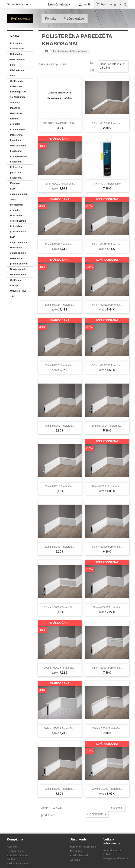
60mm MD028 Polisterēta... (60, 365)
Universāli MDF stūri (18, 293)
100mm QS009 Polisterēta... (107, 789)
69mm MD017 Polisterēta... (107, 244)
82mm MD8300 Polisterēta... (60, 607)
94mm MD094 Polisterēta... (107, 668)
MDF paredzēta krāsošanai (18, 148)
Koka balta (16, 54)
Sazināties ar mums (19, 4)
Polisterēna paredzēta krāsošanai (16, 172)
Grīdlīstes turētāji (15, 283)
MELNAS (15, 108)
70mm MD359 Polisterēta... (60, 426)
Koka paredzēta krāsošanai (19, 159)
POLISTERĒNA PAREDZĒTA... (60, 123)
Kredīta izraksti (79, 855)
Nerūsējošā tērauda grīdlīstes (16, 119)
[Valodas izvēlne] (60, 5)
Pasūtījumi (76, 851)
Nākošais (100, 814)
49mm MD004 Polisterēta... (60, 244)
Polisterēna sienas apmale (18, 250)
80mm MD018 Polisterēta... (60, 486)
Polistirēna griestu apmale (18, 218)
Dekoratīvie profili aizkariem (19, 261)
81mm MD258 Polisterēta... (60, 547)
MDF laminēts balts (18, 62)
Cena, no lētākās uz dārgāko (113, 66)
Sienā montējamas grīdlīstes (17, 205)
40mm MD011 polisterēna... (60, 184)
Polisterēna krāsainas (16, 138)
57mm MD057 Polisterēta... (107, 365)
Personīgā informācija (83, 847)
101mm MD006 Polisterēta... (60, 728)
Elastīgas (15, 183)
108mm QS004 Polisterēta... (107, 728)
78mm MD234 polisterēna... (107, 486)
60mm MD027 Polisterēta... (60, 305)
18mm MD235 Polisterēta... (107, 123)
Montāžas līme (18, 275)
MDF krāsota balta (17, 73)
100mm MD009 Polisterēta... (107, 607)
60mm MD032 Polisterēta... (107, 305)
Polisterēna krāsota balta (17, 46)
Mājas (15, 36)
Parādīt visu (115, 808)
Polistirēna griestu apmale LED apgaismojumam (19, 234)
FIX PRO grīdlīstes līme (107, 184)
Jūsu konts (78, 839)
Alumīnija (15, 102)
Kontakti (51, 19)
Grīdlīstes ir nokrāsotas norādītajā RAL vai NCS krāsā (18, 89)
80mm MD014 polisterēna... (107, 426)
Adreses (75, 860)
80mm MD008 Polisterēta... (60, 789)
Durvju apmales (19, 269)
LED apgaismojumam (19, 191)
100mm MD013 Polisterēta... (60, 668)
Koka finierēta (18, 129)
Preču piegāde (74, 19)
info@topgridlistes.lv (116, 858)
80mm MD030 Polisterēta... (107, 547)
